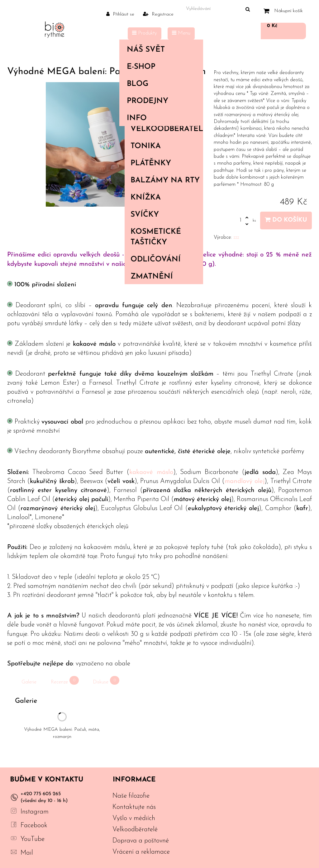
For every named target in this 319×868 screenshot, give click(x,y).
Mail (27, 853)
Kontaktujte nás (134, 807)
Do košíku (286, 220)
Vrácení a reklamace (141, 852)
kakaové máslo (151, 472)
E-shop (160, 67)
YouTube (33, 839)
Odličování (156, 260)
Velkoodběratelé (167, 129)
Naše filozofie (131, 796)
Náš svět (160, 50)
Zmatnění (152, 277)
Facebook (34, 826)
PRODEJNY (148, 101)
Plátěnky (151, 163)
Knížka (146, 198)
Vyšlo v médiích (134, 818)
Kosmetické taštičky (156, 237)
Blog (138, 84)
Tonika (146, 146)
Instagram (35, 812)
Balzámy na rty (165, 181)
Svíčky (145, 215)
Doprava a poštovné (141, 841)
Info (160, 118)
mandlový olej (245, 481)
